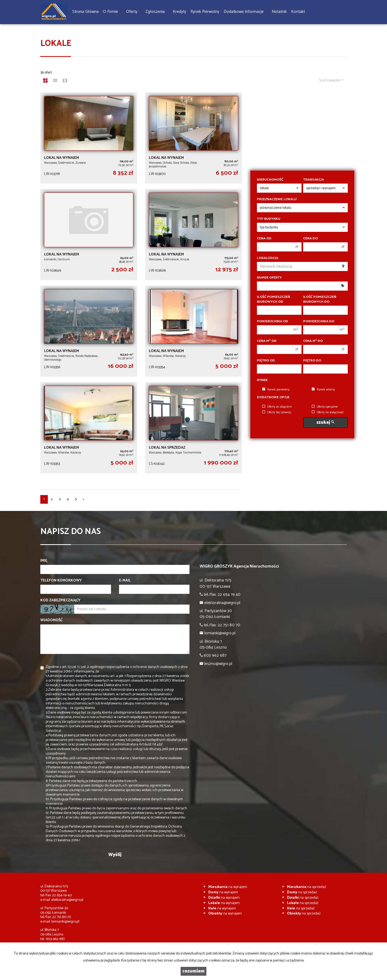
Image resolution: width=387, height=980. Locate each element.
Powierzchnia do (319, 321)
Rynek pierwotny (276, 390)
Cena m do (313, 341)
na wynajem (228, 887)
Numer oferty (269, 278)
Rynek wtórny (323, 390)
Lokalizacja (268, 258)
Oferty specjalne (325, 407)
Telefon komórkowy (61, 581)
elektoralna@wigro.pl (67, 900)
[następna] (84, 499)
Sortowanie (331, 80)
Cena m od (267, 341)
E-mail (125, 581)
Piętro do (312, 361)
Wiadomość (51, 620)
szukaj (325, 423)
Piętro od (266, 361)
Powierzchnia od (273, 321)
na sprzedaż (307, 887)
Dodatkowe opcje (273, 397)
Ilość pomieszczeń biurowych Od (273, 299)
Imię (44, 561)
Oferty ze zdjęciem (277, 407)
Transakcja (313, 180)
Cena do (310, 239)
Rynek (262, 380)
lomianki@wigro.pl (65, 922)
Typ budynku (269, 219)
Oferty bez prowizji (277, 412)
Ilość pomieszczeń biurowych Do (320, 299)
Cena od (264, 239)
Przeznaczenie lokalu (277, 199)
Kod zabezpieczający (60, 601)
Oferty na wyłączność (328, 412)
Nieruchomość (270, 180)
